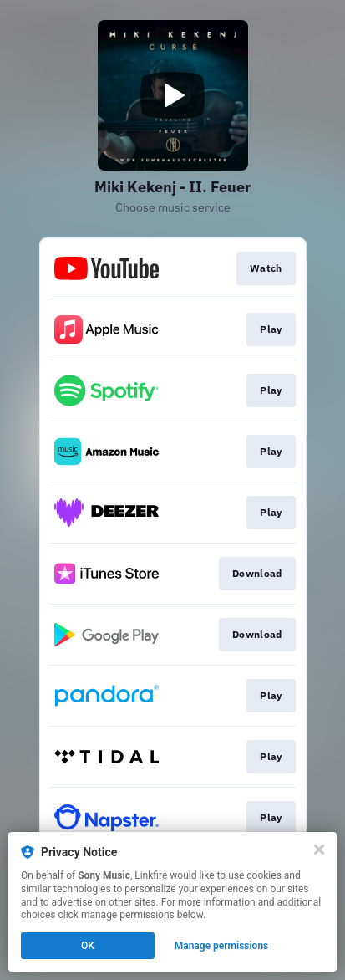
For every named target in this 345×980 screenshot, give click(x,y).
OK (88, 946)
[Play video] (173, 95)
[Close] (319, 850)
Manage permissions (222, 946)
